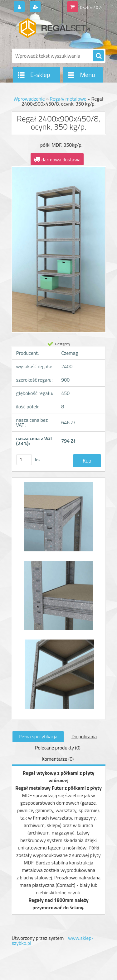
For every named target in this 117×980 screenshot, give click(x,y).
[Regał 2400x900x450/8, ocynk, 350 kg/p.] (59, 520)
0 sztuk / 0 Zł (91, 7)
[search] (98, 56)
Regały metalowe (68, 99)
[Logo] (55, 31)
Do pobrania (84, 736)
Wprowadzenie (29, 99)
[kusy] (24, 460)
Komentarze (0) (58, 759)
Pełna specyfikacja (38, 736)
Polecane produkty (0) (58, 748)
